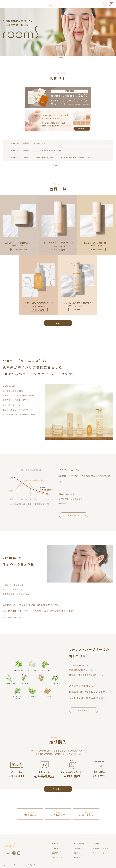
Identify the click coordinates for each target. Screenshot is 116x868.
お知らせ (77, 853)
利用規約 (96, 844)
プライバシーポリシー (101, 853)
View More (58, 165)
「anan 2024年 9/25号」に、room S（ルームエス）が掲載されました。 (64, 157)
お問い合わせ (79, 848)
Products (58, 323)
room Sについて (58, 848)
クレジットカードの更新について (48, 150)
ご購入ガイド (57, 857)
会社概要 (77, 857)
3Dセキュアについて (42, 143)
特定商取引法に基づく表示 (103, 848)
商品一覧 (55, 844)
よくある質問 (79, 844)
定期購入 (55, 853)
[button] (55, 57)
